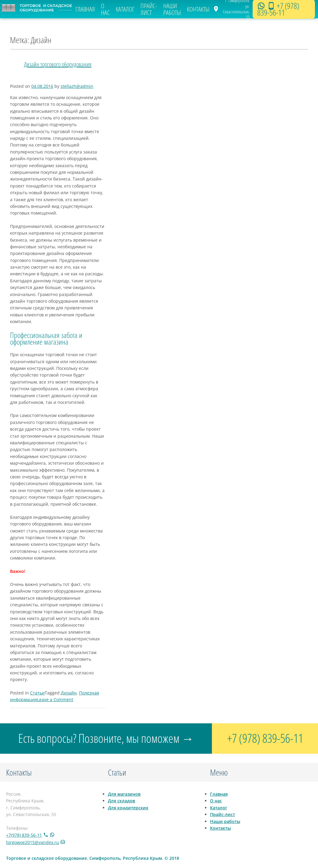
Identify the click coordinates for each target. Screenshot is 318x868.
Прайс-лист (149, 9)
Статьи (37, 693)
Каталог (125, 9)
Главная (85, 9)
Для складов (121, 801)
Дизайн (69, 693)
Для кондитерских (128, 808)
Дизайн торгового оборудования (58, 64)
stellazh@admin (77, 86)
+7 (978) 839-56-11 (278, 9)
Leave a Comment (55, 699)
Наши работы (172, 9)
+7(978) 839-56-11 (24, 835)
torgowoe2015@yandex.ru (33, 842)
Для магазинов (124, 794)
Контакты (198, 9)
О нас (105, 9)
